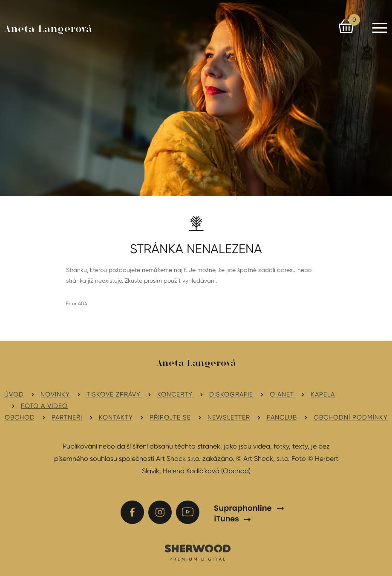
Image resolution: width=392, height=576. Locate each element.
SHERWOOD (197, 552)
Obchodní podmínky (351, 417)
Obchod (20, 417)
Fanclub (282, 417)
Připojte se (170, 417)
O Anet (282, 394)
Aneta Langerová (48, 29)
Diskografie (231, 394)
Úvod (14, 394)
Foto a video (44, 406)
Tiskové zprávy (114, 394)
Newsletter (229, 417)
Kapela (323, 394)
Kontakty (116, 417)
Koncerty (175, 394)
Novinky (55, 394)
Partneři (67, 417)
